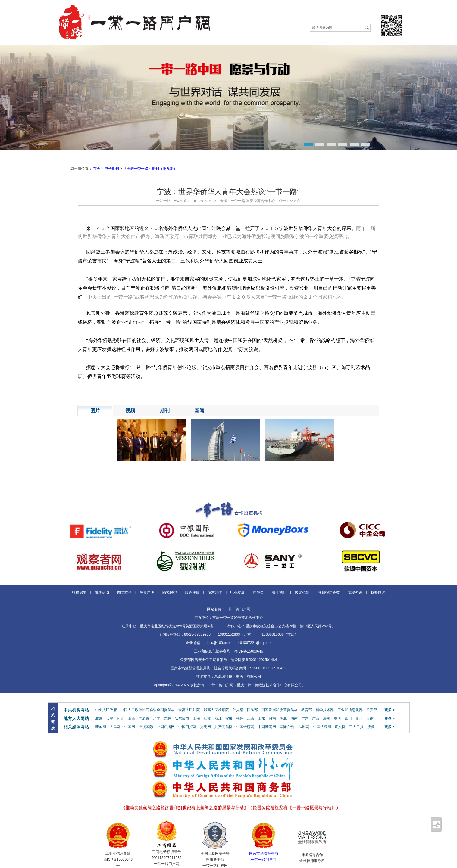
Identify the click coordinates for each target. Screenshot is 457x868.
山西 (131, 718)
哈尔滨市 (182, 718)
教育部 (307, 710)
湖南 (294, 718)
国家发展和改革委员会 (280, 710)
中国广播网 (166, 727)
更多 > (390, 710)
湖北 (283, 718)
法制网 (304, 727)
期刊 (165, 411)
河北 (121, 718)
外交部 (238, 710)
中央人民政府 (106, 710)
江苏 (207, 718)
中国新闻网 (267, 727)
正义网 (340, 727)
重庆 (337, 718)
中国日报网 (187, 727)
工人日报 (356, 727)
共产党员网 (224, 727)
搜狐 (371, 727)
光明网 (205, 727)
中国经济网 (245, 727)
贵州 (359, 718)
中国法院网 (322, 727)
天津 (110, 718)
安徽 (229, 718)
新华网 (101, 727)
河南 (272, 718)
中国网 (130, 727)
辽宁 (157, 718)
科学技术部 (325, 710)
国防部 (252, 710)
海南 (327, 718)
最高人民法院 (189, 710)
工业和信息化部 (350, 710)
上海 (196, 718)
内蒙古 (144, 718)
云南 (370, 718)
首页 (97, 169)
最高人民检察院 (216, 710)
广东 (305, 718)
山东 (261, 718)
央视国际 (146, 727)
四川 (348, 718)
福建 (240, 718)
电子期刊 (112, 169)
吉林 (167, 718)
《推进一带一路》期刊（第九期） (150, 169)
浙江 (218, 718)
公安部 (372, 710)
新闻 (199, 411)
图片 (95, 411)
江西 (251, 718)
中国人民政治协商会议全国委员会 (148, 710)
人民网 (115, 727)
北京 (99, 718)
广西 (316, 718)
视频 (130, 411)
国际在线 (287, 727)
